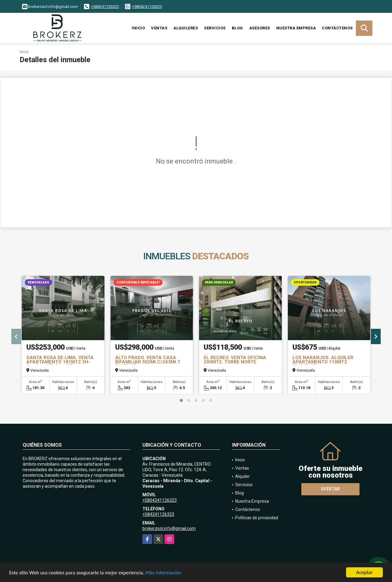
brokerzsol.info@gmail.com (169, 528)
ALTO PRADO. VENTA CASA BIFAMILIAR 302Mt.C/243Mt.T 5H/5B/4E (148, 362)
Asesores (260, 28)
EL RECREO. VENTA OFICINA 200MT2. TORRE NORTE (235, 360)
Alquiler (243, 476)
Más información (163, 573)
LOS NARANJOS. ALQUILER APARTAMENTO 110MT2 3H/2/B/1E (323, 362)
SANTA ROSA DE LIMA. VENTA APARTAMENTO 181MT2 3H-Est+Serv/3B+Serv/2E (60, 362)
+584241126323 (105, 7)
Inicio (138, 28)
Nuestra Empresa (296, 28)
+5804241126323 (147, 7)
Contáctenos (337, 28)
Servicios (215, 28)
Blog (237, 28)
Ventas (159, 28)
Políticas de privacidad (257, 518)
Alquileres (186, 28)
